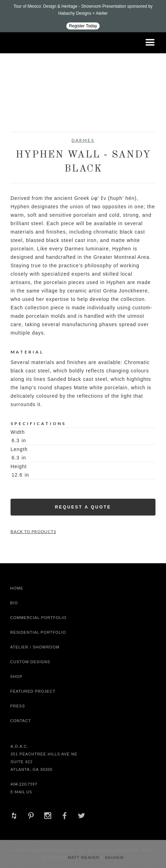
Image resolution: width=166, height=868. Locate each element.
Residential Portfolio (38, 632)
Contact (21, 721)
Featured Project (33, 691)
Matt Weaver (84, 857)
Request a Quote (83, 507)
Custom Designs (30, 662)
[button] (150, 43)
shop (16, 677)
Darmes (83, 140)
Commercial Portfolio (38, 618)
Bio (14, 603)
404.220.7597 (24, 784)
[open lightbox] (29, 114)
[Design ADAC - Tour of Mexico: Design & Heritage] (83, 16)
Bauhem (114, 857)
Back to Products (33, 531)
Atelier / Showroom (35, 647)
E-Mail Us (21, 792)
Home (17, 588)
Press (18, 706)
